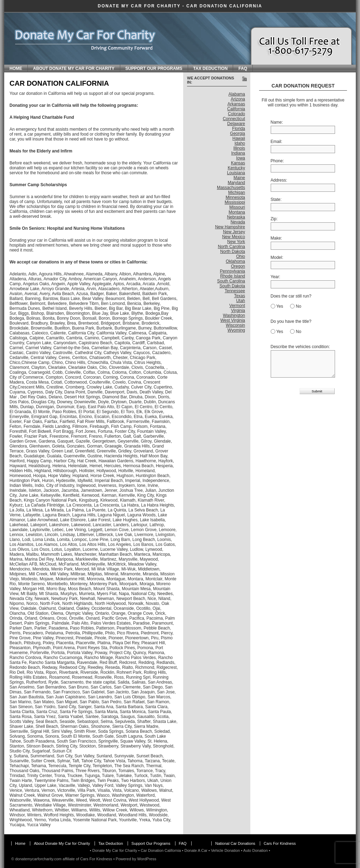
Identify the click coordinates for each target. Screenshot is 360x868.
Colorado (236, 114)
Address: (279, 180)
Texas (240, 296)
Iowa (241, 158)
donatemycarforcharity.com (38, 859)
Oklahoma (235, 261)
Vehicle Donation (226, 850)
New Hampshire (230, 227)
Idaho (240, 143)
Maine (239, 178)
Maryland (236, 183)
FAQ (243, 68)
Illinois (239, 148)
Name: (277, 122)
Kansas (238, 163)
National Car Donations (235, 843)
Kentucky (236, 168)
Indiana (238, 153)
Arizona (238, 99)
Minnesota (235, 197)
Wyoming (236, 330)
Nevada (238, 222)
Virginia (238, 311)
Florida (239, 129)
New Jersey (234, 232)
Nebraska (236, 217)
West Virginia (233, 320)
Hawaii (239, 138)
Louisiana (236, 173)
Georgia (237, 133)
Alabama (237, 94)
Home (16, 68)
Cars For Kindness (280, 843)
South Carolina (231, 281)
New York (236, 242)
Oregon (238, 266)
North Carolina (232, 247)
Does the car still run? (291, 296)
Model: (277, 257)
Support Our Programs (154, 68)
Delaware (236, 124)
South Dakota (232, 286)
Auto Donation (256, 850)
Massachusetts (231, 188)
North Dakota (233, 252)
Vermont (237, 306)
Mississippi (235, 202)
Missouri (237, 207)
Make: (277, 238)
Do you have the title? (291, 321)
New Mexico (234, 237)
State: (276, 200)
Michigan (237, 192)
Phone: (277, 161)
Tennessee (235, 291)
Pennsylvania (233, 271)
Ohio (241, 256)
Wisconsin (235, 325)
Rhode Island (233, 276)
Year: (276, 277)
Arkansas (236, 104)
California (236, 109)
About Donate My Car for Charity (74, 68)
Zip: (274, 219)
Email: (277, 142)
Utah (241, 301)
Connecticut (234, 119)
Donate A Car (196, 850)
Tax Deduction (211, 68)
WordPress (147, 859)
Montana (237, 212)
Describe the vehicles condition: (300, 347)
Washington (234, 315)
